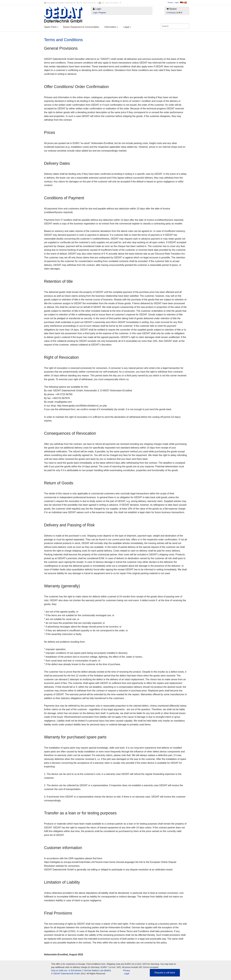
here (103, 964)
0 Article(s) (171, 13)
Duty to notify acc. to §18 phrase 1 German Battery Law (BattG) (81, 970)
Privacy (170, 2)
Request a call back (165, 973)
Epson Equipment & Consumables (81, 27)
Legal (176, 2)
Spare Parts (51, 27)
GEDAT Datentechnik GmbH (67, 974)
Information (111, 27)
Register (103, 13)
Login (95, 13)
